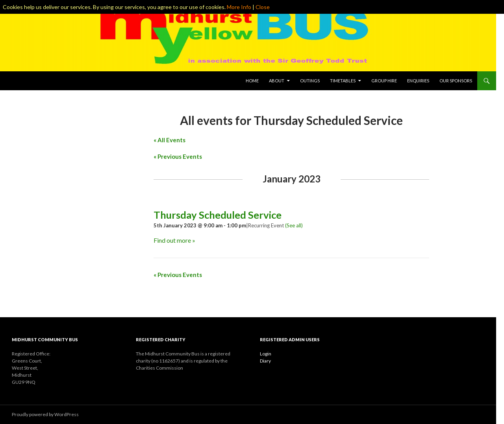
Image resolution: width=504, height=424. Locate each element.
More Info (239, 7)
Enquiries (418, 81)
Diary (265, 361)
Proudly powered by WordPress (45, 414)
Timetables (343, 81)
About (277, 81)
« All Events (170, 140)
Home (252, 81)
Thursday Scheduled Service (218, 215)
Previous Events (178, 156)
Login (266, 354)
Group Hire (384, 81)
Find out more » (174, 240)
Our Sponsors (456, 81)
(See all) (294, 225)
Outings (310, 81)
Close (263, 7)
